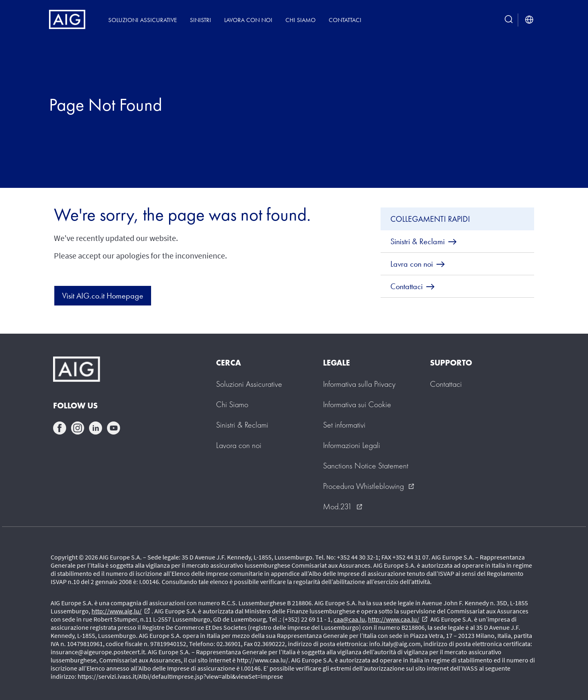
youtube (114, 428)
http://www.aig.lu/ (121, 611)
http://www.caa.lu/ (398, 619)
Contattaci (345, 20)
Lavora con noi (248, 20)
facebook (60, 428)
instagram (78, 428)
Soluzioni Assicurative (143, 20)
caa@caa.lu (349, 619)
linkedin (96, 428)
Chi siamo (301, 20)
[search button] (509, 20)
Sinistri (200, 20)
